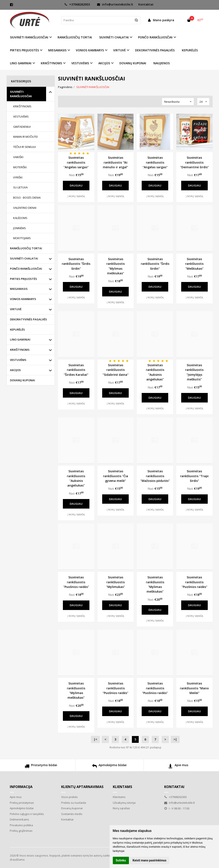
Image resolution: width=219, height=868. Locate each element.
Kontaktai (146, 4)
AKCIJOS (15, 370)
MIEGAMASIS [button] (57, 50)
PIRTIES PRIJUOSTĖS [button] (24, 50)
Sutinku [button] (121, 860)
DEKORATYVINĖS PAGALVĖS (155, 50)
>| (175, 739)
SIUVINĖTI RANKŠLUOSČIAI (21, 94)
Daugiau (76, 185)
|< (95, 739)
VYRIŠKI (18, 177)
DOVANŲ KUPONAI (133, 63)
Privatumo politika (21, 825)
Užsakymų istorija (124, 803)
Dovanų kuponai (72, 808)
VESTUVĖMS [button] (80, 63)
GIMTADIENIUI (22, 127)
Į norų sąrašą (76, 196)
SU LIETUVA (20, 187)
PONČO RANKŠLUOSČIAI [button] (155, 37)
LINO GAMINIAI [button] (21, 63)
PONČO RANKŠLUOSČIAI (26, 269)
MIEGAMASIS (19, 289)
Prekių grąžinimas (21, 831)
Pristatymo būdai (41, 767)
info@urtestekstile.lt (115, 4)
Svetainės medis (72, 814)
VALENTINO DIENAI (25, 208)
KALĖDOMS (20, 218)
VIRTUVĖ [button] (119, 50)
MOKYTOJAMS (22, 238)
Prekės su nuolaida (74, 803)
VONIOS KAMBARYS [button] (90, 50)
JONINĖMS (20, 228)
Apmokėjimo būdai (109, 767)
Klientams (122, 787)
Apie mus (178, 767)
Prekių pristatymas (22, 803)
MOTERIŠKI (20, 167)
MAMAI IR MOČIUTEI (25, 137)
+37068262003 (77, 4)
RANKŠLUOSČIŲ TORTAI (75, 37)
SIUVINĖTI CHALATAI (24, 258)
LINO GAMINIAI (20, 339)
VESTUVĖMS (21, 116)
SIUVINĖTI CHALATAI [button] (114, 37)
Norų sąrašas (121, 808)
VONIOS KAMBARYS (23, 299)
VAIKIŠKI (18, 157)
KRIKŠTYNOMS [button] (51, 63)
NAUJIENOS (162, 63)
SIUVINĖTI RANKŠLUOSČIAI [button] (29, 37)
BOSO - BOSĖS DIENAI (27, 198)
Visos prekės (69, 797)
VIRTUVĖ (16, 309)
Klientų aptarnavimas (82, 787)
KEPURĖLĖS (190, 50)
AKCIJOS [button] (104, 63)
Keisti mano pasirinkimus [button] (149, 860)
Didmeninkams (19, 819)
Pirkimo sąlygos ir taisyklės (27, 814)
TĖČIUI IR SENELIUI (24, 147)
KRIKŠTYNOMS (22, 106)
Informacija (21, 787)
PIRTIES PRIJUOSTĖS (23, 279)
